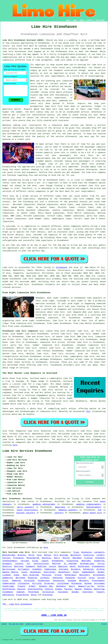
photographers (94, 507)
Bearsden (86, 561)
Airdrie (101, 569)
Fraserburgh (22, 595)
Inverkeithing (35, 589)
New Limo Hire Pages (16, 624)
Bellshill (76, 555)
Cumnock (21, 592)
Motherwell (70, 575)
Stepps (59, 589)
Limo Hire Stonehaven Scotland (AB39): (24, 40)
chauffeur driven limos (77, 359)
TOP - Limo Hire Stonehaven (17, 604)
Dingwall (7, 564)
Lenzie (52, 566)
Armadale (37, 569)
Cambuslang (50, 569)
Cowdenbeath (88, 572)
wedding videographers (89, 504)
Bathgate (61, 586)
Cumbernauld (9, 583)
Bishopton (87, 552)
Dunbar (101, 572)
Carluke (25, 561)
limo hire (97, 65)
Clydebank (8, 592)
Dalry (57, 558)
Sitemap (4, 624)
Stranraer (49, 583)
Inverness (87, 592)
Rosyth (66, 558)
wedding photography (44, 504)
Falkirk (49, 589)
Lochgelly (99, 552)
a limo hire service (51, 390)
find (11, 431)
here (15, 445)
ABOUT (82, 20)
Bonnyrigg (99, 589)
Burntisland (9, 569)
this (88, 411)
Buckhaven (35, 572)
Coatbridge (8, 586)
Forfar (101, 586)
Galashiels (64, 572)
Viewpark (30, 566)
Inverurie (89, 555)
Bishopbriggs (87, 564)
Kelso (34, 595)
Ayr (28, 564)
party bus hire (25, 351)
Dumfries (42, 566)
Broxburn (76, 569)
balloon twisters (26, 513)
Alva (39, 555)
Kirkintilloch (41, 564)
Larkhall (45, 578)
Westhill (47, 558)
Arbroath (63, 569)
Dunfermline (9, 589)
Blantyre (7, 566)
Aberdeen (77, 558)
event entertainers (28, 510)
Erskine (88, 558)
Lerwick (19, 564)
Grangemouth (98, 566)
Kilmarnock (44, 581)
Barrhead (20, 578)
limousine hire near (63, 401)
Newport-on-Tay (86, 586)
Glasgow (72, 581)
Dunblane (70, 578)
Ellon (5, 581)
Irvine (58, 575)
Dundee (75, 592)
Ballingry (85, 575)
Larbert (101, 555)
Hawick (78, 589)
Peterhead (33, 592)
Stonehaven (62, 267)
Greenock (100, 558)
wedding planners (68, 510)
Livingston (24, 583)
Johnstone (57, 578)
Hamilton (63, 566)
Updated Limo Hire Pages (34, 624)
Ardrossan (47, 595)
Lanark (45, 561)
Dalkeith (32, 578)
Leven (24, 572)
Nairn (72, 586)
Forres (101, 564)
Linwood (6, 575)
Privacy (104, 624)
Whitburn (84, 581)
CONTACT (90, 20)
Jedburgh (16, 581)
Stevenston (59, 581)
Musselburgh (33, 558)
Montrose (19, 566)
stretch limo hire (61, 334)
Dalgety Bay (46, 586)
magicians (60, 507)
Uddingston (8, 595)
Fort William (61, 555)
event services (22, 362)
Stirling (37, 583)
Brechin (22, 555)
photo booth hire (92, 513)
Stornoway (99, 583)
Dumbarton (8, 578)
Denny (73, 566)
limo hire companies (59, 552)
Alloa (35, 561)
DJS (100, 510)
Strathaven (99, 575)
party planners (26, 507)
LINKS (75, 20)
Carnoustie (48, 592)
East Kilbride (31, 575)
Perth (31, 555)
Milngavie (77, 583)
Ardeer (32, 586)
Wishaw (88, 583)
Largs (92, 578)
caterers (59, 513)
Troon (76, 552)
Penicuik (47, 575)
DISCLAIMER (100, 20)
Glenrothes (49, 572)
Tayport (101, 592)
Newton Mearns (10, 572)
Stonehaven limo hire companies (20, 331)
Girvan (101, 578)
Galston (21, 589)
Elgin (76, 572)
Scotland (54, 362)
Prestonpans (98, 581)
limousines (79, 216)
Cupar (17, 575)
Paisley (68, 589)
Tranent (21, 586)
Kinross (6, 558)
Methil (48, 555)
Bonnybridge (9, 555)
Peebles (88, 589)
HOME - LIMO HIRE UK (54, 615)
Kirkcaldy (29, 581)
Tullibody (63, 592)
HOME (68, 20)
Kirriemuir (24, 569)
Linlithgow (63, 583)
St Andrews (70, 564)
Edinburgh (88, 569)
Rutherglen (84, 566)
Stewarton (99, 561)
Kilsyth (82, 578)
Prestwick (18, 558)
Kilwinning (72, 561)
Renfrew (56, 564)
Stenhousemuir (10, 561)
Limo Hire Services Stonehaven (27, 451)
